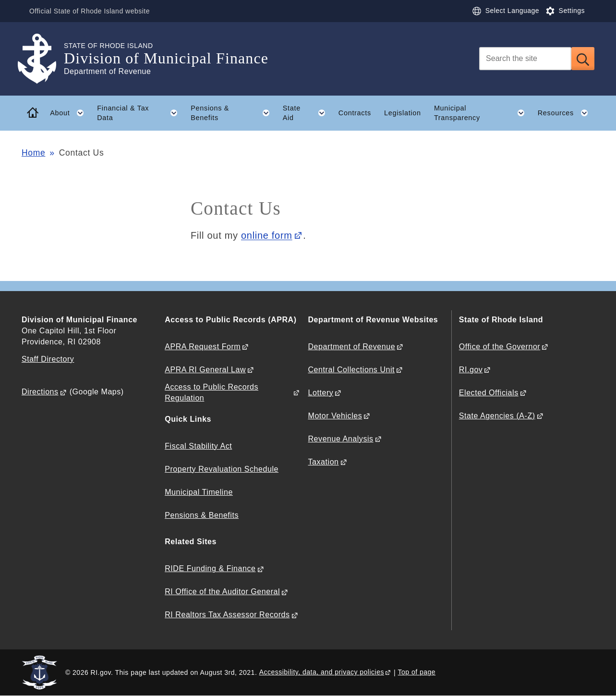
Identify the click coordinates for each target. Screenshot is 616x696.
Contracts (355, 113)
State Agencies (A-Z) (497, 416)
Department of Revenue (352, 347)
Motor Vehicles (335, 416)
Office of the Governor (500, 347)
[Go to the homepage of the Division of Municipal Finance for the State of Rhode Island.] (43, 59)
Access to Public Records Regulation (211, 392)
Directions (40, 392)
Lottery (321, 393)
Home (33, 153)
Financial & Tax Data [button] (140, 113)
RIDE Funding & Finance (210, 568)
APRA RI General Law (205, 370)
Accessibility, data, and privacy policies (322, 672)
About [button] (70, 113)
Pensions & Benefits (202, 515)
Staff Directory (48, 359)
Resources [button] (566, 113)
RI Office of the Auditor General (222, 592)
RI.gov (471, 370)
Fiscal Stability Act (198, 446)
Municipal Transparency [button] (483, 113)
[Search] (525, 59)
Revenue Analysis (341, 439)
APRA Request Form (203, 347)
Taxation (324, 462)
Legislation (403, 113)
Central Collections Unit (352, 370)
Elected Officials (489, 393)
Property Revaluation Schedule (222, 469)
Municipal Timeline (199, 492)
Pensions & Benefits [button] (233, 113)
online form (267, 235)
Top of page (417, 672)
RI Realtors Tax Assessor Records (227, 615)
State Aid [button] (308, 113)
